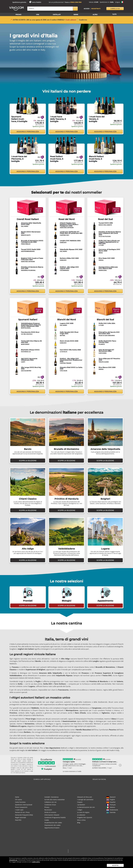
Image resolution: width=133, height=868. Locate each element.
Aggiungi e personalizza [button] (28, 132)
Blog (79, 823)
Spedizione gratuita (19, 2)
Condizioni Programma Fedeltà (55, 817)
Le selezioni (81, 815)
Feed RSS (18, 820)
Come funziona (20, 802)
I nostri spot (19, 810)
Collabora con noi (50, 802)
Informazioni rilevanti (52, 815)
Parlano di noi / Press (22, 812)
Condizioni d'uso (50, 805)
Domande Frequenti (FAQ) (24, 815)
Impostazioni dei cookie (52, 825)
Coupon (80, 802)
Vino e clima (81, 820)
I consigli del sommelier (85, 800)
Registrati (96, 9)
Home (17, 797)
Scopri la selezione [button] (28, 461)
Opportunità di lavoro (52, 828)
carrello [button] (115, 9)
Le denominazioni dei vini (86, 807)
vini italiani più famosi (19, 773)
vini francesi (25, 771)
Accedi (87, 9)
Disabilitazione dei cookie (53, 823)
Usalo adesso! (71, 20)
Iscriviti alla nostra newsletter (55, 800)
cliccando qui (13, 860)
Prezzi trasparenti (21, 807)
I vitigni (80, 810)
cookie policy (36, 862)
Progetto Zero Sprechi (85, 817)
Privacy (47, 807)
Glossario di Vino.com (85, 797)
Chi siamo (18, 800)
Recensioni (48, 810)
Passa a (73, 2)
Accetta (115, 865)
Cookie (47, 820)
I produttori (81, 805)
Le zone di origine (83, 812)
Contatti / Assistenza (51, 797)
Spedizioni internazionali (24, 805)
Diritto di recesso (50, 812)
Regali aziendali (21, 817)
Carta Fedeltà (36, 2)
